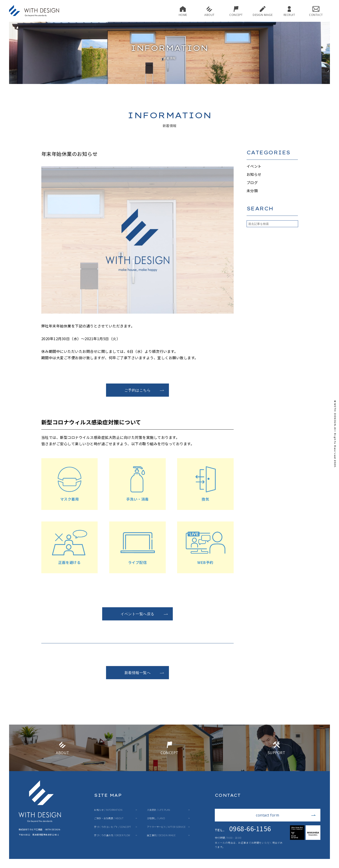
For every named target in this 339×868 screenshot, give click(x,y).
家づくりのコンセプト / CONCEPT (113, 827)
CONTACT (316, 11)
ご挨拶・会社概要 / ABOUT (109, 818)
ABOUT (209, 11)
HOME (183, 11)
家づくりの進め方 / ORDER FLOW (112, 835)
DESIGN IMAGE (263, 11)
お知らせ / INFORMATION (108, 810)
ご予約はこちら (144, 390)
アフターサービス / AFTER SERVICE (166, 827)
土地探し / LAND (156, 818)
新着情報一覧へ (144, 673)
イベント (254, 166)
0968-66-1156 (243, 829)
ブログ (252, 182)
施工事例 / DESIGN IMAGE (161, 835)
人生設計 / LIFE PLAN (159, 810)
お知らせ (254, 174)
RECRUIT (289, 11)
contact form (286, 815)
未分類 (252, 191)
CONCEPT (236, 11)
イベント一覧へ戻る (144, 614)
